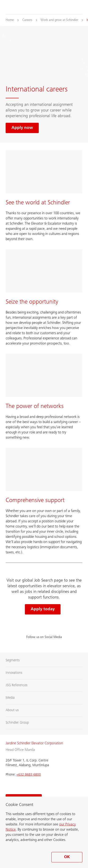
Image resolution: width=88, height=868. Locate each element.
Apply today (43, 609)
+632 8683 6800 (29, 775)
